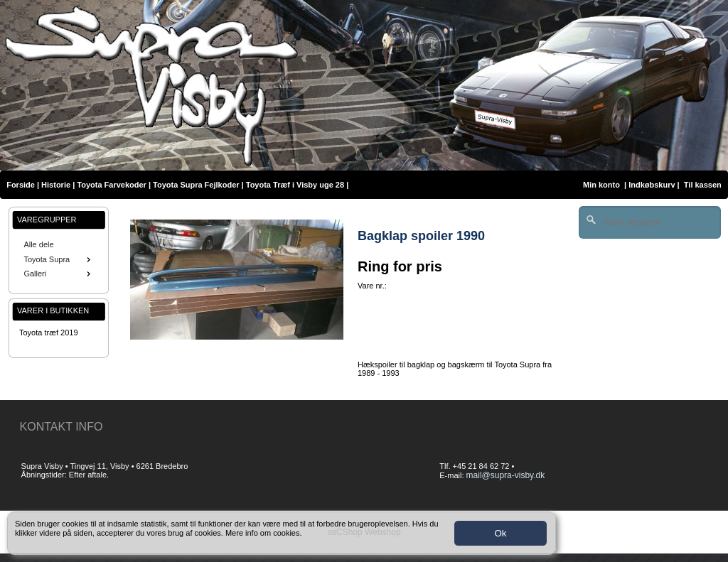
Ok (500, 533)
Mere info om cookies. (264, 533)
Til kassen (704, 185)
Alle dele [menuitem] (38, 244)
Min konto (601, 185)
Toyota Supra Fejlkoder (196, 185)
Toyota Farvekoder (112, 185)
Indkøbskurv (652, 185)
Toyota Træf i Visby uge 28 (295, 185)
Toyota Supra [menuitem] (58, 259)
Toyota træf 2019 (49, 333)
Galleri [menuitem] (58, 274)
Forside (21, 185)
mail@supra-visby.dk (506, 475)
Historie (56, 185)
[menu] (59, 259)
